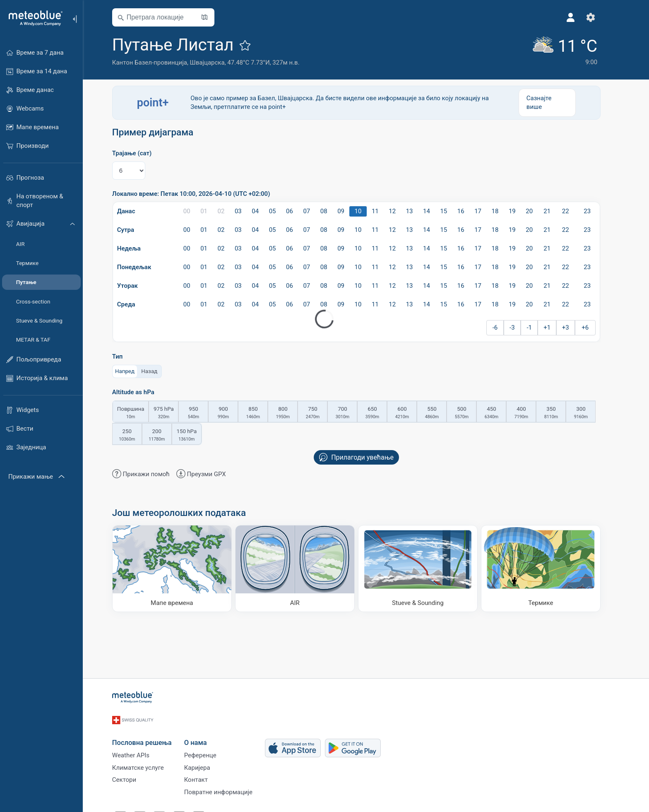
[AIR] (304, 568)
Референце (210, 749)
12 (402, 211)
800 (293, 413)
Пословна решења (151, 735)
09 (350, 211)
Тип (127, 357)
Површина (140, 413)
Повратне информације (228, 790)
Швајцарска (217, 63)
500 (471, 413)
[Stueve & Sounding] (427, 568)
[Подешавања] (600, 17)
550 (442, 413)
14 (436, 211)
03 (248, 211)
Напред (134, 371)
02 (231, 211)
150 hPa (196, 436)
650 (382, 413)
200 (166, 436)
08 (333, 211)
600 (412, 413)
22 (575, 211)
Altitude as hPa (143, 392)
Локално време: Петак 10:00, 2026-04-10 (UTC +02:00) (201, 194)
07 (316, 211)
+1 (556, 328)
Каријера (207, 763)
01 (213, 211)
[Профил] (580, 17)
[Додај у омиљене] (255, 45)
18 (505, 211)
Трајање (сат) (141, 153)
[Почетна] (33, 18)
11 (385, 211)
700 (352, 413)
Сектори (134, 776)
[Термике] (550, 568)
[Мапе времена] (181, 568)
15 (453, 211)
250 (137, 436)
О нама (205, 735)
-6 (505, 328)
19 (522, 211)
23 (597, 211)
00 (196, 211)
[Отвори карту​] (214, 17)
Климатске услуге (148, 763)
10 (368, 211)
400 (531, 413)
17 (487, 211)
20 (539, 211)
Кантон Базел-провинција (159, 63)
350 (561, 413)
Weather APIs (140, 749)
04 (265, 211)
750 (322, 413)
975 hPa (173, 413)
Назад (159, 371)
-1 (539, 328)
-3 (522, 328)
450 (501, 413)
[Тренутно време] (572, 50)
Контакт (206, 776)
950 (203, 413)
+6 (595, 328)
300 (591, 413)
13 (419, 211)
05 (282, 211)
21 (556, 211)
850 (263, 413)
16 (470, 211)
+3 (575, 328)
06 (299, 211)
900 (233, 413)
